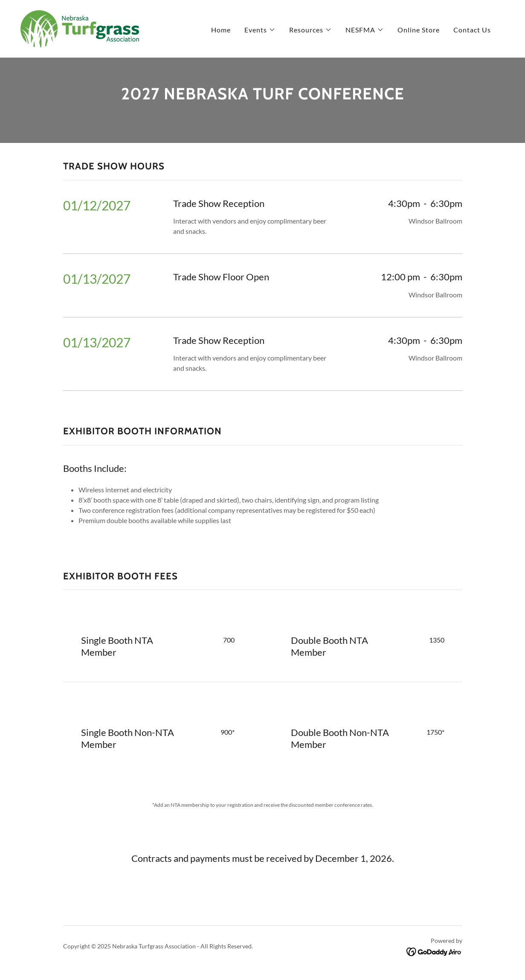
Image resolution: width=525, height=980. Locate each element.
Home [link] (221, 30)
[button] (260, 30)
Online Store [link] (419, 30)
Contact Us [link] (472, 30)
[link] (80, 28)
